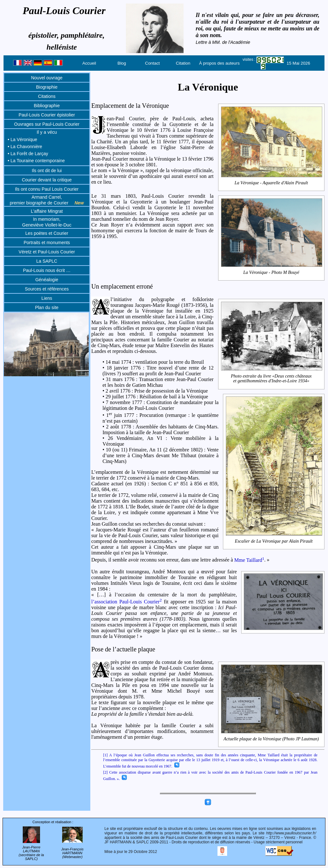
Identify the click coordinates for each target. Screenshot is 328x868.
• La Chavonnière (25, 147)
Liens (47, 298)
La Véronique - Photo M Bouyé (272, 272)
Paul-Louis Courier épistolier (47, 115)
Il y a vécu (47, 132)
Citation (183, 63)
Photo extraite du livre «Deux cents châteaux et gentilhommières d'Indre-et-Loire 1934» (272, 379)
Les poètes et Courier (47, 233)
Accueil (89, 63)
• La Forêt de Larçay (28, 154)
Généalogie (47, 280)
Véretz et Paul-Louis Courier (47, 252)
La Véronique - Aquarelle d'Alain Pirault (272, 183)
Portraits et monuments (47, 243)
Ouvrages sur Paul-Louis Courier (47, 124)
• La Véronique (22, 139)
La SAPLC (47, 261)
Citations (47, 96)
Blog (122, 63)
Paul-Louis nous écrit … (47, 270)
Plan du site (47, 307)
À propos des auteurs (219, 63)
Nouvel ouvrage (47, 78)
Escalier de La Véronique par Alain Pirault (274, 541)
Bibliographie (47, 106)
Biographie (47, 87)
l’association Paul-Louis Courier (127, 602)
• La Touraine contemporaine (36, 161)
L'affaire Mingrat (47, 211)
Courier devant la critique (47, 180)
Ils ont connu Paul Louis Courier (47, 189)
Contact (152, 63)
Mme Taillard (249, 560)
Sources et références (47, 289)
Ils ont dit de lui (47, 171)
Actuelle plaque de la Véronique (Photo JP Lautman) (272, 739)
